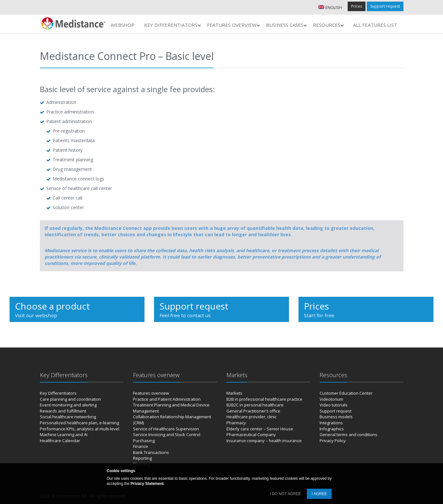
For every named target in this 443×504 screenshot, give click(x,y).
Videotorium (331, 399)
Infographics (332, 429)
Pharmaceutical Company (251, 435)
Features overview (151, 393)
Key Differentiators (58, 393)
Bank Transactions (151, 452)
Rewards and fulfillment (63, 411)
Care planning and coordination (70, 399)
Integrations (331, 423)
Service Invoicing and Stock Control (167, 435)
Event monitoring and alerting (68, 405)
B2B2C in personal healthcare (255, 405)
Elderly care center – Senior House (260, 429)
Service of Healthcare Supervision (166, 429)
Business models (336, 417)
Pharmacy (236, 423)
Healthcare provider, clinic (251, 417)
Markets (234, 393)
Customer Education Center (346, 393)
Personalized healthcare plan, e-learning (79, 423)
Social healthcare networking (68, 417)
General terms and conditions (348, 435)
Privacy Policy (333, 441)
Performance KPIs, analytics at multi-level (80, 429)
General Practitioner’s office (253, 411)
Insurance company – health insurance (264, 441)
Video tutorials (334, 405)
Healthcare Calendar (60, 441)
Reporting (142, 458)
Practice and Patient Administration (167, 399)
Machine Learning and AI (64, 435)
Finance (140, 446)
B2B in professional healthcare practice (264, 399)
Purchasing (144, 441)
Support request (385, 6)
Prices (357, 6)
